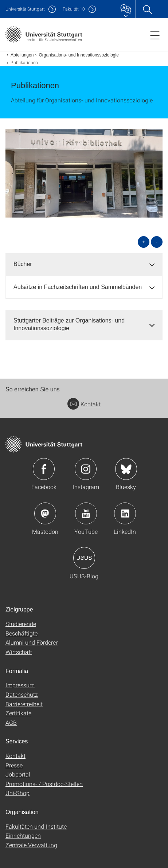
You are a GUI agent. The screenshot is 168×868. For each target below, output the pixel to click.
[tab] (84, 264)
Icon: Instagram (86, 469)
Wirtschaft (19, 652)
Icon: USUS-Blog (84, 558)
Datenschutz (22, 694)
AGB (11, 722)
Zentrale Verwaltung (31, 845)
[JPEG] (84, 173)
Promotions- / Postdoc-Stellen (44, 784)
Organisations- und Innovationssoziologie (79, 55)
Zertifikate (18, 713)
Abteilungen (22, 55)
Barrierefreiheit (24, 704)
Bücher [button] (23, 264)
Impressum (20, 685)
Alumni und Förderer (32, 642)
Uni (25, 9)
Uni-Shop (17, 793)
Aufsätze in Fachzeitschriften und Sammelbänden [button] (78, 287)
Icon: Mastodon (45, 513)
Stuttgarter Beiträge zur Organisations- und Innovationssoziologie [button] (69, 324)
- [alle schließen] (157, 242)
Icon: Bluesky (126, 469)
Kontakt (84, 404)
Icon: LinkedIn (125, 513)
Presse (14, 765)
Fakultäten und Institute (36, 826)
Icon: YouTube (86, 513)
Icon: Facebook (44, 469)
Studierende (21, 624)
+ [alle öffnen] (144, 242)
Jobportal (18, 774)
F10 (74, 9)
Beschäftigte (22, 633)
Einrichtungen (23, 835)
